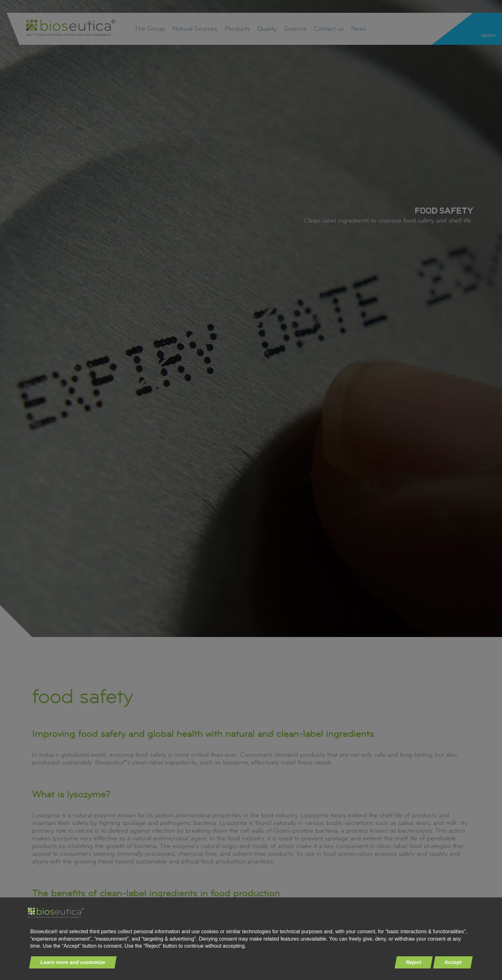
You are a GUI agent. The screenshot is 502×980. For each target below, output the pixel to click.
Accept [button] (453, 962)
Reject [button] (414, 962)
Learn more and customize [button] (73, 962)
